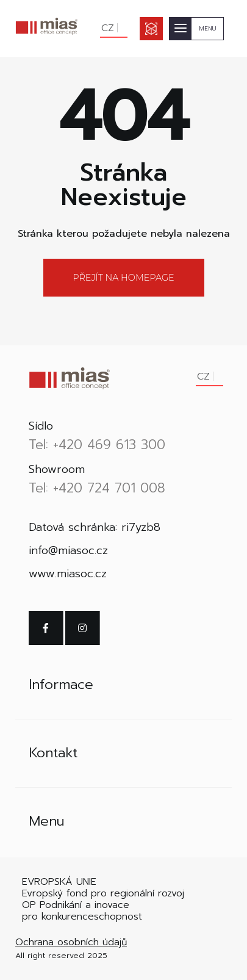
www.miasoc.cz (68, 574)
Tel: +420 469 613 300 (97, 445)
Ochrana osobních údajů (71, 942)
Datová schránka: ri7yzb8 (95, 527)
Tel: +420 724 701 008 (97, 488)
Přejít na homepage (123, 278)
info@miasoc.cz (68, 550)
